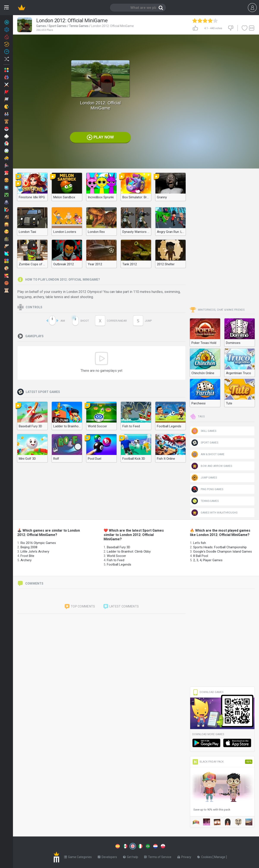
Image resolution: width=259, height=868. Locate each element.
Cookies (205, 856)
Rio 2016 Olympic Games (38, 543)
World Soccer (116, 556)
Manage (220, 856)
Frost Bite (27, 556)
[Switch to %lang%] (93, 846)
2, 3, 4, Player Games (208, 560)
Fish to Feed (116, 560)
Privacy (184, 856)
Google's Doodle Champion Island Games (223, 552)
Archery (26, 560)
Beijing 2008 (29, 547)
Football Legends (119, 564)
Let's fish (200, 543)
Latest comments (121, 607)
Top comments (80, 607)
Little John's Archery (35, 552)
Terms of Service (158, 856)
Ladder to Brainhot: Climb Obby (129, 552)
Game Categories (78, 856)
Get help (131, 856)
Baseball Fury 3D (118, 547)
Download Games (208, 692)
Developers (107, 856)
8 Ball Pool (201, 556)
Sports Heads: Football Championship (220, 547)
